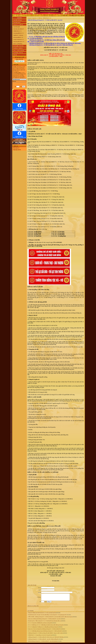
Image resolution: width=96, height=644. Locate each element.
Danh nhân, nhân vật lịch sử (18, 29)
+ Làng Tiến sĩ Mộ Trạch (17, 20)
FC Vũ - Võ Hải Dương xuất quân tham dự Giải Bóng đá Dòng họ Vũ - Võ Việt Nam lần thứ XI (45, 632)
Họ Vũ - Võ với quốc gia (18, 44)
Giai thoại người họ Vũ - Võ (18, 33)
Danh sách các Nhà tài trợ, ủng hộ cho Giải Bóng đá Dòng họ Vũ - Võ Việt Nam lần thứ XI (44, 630)
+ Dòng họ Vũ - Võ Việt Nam (18, 25)
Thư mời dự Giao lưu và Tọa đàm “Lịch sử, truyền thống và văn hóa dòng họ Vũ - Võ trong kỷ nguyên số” (47, 616)
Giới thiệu (71, 15)
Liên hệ (82, 15)
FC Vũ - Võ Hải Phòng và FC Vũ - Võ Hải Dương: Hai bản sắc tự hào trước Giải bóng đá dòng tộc (46, 626)
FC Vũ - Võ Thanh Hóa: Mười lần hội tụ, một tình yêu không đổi (40, 624)
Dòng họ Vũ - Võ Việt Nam (37, 18)
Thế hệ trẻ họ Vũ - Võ (17, 31)
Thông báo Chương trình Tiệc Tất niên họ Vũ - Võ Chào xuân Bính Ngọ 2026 (42, 614)
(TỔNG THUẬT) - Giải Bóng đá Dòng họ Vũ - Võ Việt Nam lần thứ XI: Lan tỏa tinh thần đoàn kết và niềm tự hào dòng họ (50, 618)
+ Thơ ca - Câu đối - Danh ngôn (18, 50)
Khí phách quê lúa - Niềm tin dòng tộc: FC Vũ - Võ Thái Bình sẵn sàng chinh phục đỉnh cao (44, 622)
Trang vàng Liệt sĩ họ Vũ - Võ (19, 42)
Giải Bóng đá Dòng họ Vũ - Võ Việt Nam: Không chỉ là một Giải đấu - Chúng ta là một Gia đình (45, 634)
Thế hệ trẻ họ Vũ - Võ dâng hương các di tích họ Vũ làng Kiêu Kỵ (40, 636)
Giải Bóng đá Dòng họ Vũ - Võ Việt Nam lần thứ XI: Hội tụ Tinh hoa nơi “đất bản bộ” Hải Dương (46, 638)
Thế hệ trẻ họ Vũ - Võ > (47, 18)
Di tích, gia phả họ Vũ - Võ (18, 37)
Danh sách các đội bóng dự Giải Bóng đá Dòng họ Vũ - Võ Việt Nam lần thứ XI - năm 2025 (44, 620)
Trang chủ (65, 15)
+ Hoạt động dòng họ (17, 22)
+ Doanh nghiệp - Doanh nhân (18, 46)
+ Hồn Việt (15, 55)
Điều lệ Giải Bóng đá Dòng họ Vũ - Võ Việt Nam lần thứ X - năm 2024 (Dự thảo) (42, 642)
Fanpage (77, 15)
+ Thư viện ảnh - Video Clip (18, 53)
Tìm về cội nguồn (17, 27)
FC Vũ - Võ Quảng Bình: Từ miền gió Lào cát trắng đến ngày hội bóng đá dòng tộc (43, 628)
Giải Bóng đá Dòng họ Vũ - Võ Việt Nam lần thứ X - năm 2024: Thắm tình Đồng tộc (43, 640)
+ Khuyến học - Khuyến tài (18, 48)
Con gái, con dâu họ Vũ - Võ (18, 39)
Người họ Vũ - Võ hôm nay (18, 35)
